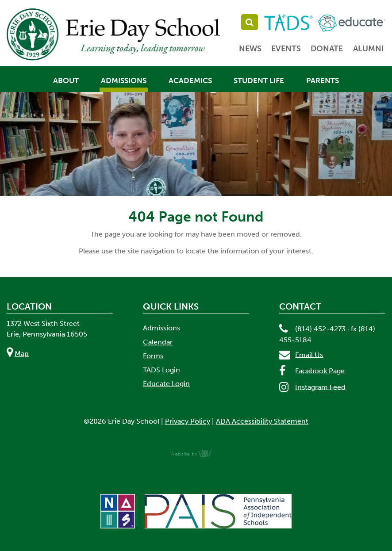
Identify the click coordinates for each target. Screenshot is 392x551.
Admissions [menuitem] (124, 81)
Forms (153, 356)
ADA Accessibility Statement (262, 421)
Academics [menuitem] (190, 81)
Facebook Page (320, 371)
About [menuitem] (66, 81)
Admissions (161, 328)
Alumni (369, 49)
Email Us (309, 354)
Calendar (158, 342)
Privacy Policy (188, 421)
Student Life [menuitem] (259, 81)
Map (22, 354)
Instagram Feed (320, 387)
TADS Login (161, 370)
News (250, 49)
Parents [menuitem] (323, 81)
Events (286, 49)
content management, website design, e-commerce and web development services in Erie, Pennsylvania (196, 453)
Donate (327, 49)
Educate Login (166, 384)
